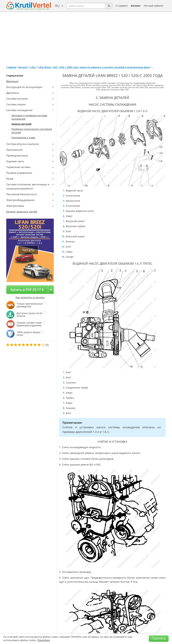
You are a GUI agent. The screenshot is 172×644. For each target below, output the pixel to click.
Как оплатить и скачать (30, 297)
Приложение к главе (23, 138)
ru (57, 6)
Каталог (136, 6)
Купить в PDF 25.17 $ (27, 290)
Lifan (33, 67)
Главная (11, 67)
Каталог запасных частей (22, 211)
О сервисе (122, 6)
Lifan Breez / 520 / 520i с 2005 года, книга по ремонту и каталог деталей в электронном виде (94, 67)
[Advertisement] (86, 37)
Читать (28, 250)
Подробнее (44, 640)
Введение (12, 81)
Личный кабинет (154, 6)
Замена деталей (21, 124)
